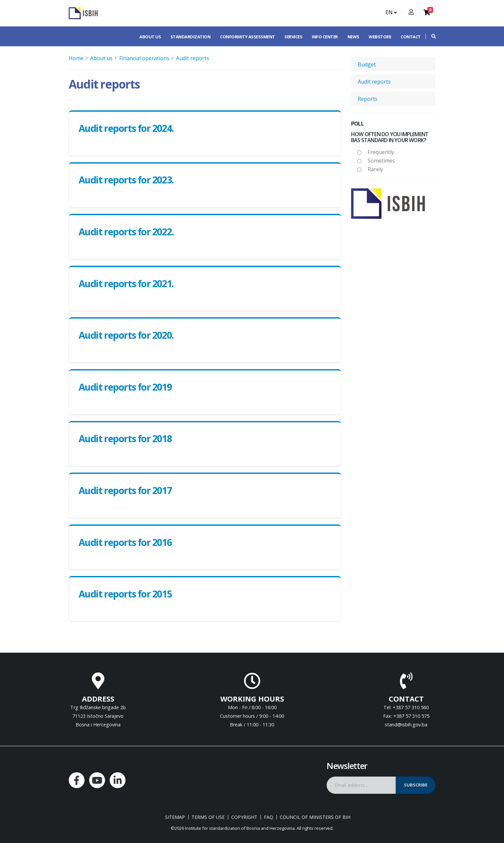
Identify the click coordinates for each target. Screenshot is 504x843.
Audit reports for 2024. (126, 128)
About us (150, 37)
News (353, 37)
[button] (430, 36)
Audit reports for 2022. (126, 231)
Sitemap (175, 817)
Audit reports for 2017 (125, 490)
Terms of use (208, 817)
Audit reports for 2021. (126, 283)
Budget (367, 64)
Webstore (380, 37)
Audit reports (193, 58)
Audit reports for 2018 (125, 438)
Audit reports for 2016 (125, 542)
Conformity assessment (248, 37)
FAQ (269, 817)
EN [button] (391, 12)
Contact (411, 37)
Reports (368, 99)
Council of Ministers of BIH (315, 817)
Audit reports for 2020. (126, 335)
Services (293, 37)
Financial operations (144, 58)
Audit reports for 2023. (126, 180)
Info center (325, 37)
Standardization (191, 37)
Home (76, 58)
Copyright (244, 817)
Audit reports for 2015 (125, 594)
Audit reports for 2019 (125, 387)
